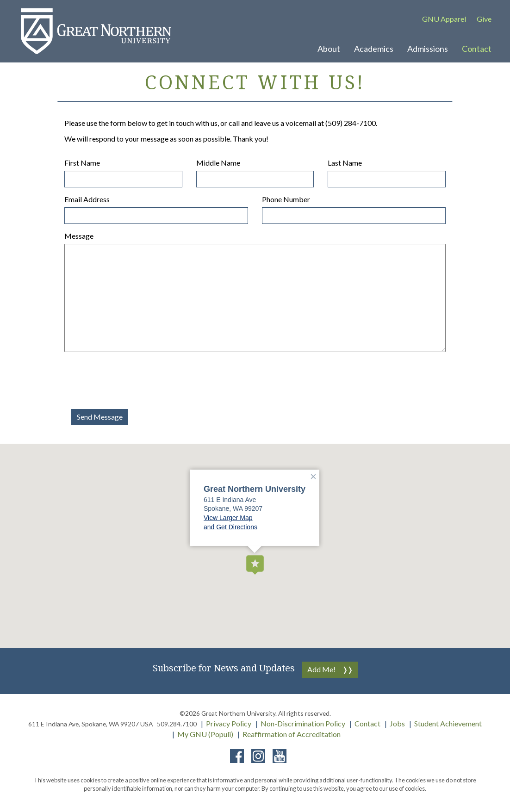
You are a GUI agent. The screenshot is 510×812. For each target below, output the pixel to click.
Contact (367, 723)
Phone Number (286, 199)
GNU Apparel (444, 19)
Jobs (397, 723)
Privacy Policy (229, 723)
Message (79, 236)
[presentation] (135, 377)
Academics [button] (374, 49)
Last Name (345, 163)
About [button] (329, 49)
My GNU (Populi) (205, 734)
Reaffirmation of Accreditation (292, 734)
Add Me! (321, 669)
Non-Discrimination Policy (303, 723)
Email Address (87, 199)
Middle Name (218, 163)
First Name (82, 163)
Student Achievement (448, 723)
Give (484, 19)
